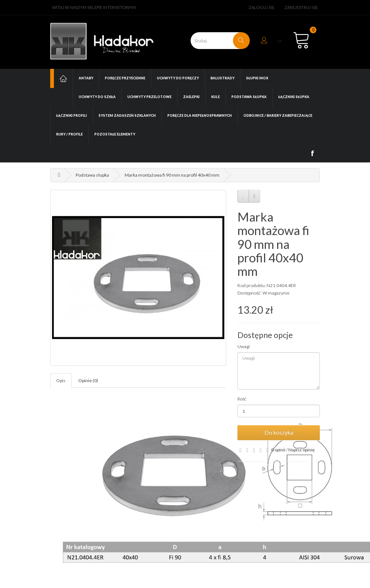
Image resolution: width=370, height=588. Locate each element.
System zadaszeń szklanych (127, 115)
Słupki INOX (257, 78)
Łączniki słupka (294, 97)
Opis (61, 380)
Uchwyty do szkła (97, 97)
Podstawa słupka (249, 97)
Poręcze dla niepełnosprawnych (200, 115)
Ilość (242, 399)
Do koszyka (279, 432)
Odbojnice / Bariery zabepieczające (278, 115)
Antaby (86, 78)
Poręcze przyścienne (125, 78)
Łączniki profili (72, 115)
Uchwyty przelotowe (149, 97)
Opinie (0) (88, 380)
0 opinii (278, 450)
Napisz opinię (301, 450)
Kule (216, 97)
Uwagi (244, 346)
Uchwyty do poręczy (178, 78)
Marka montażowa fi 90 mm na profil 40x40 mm (172, 175)
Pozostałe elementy (115, 134)
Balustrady (222, 78)
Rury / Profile (69, 134)
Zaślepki (191, 97)
